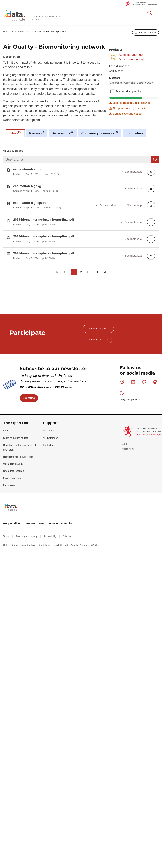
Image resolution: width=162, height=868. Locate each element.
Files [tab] (15, 133)
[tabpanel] (81, 220)
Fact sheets (9, 482)
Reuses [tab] (37, 133)
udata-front (128, 446)
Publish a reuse (95, 337)
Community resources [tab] (100, 133)
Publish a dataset (96, 326)
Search (155, 160)
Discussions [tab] (63, 133)
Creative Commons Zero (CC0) (131, 83)
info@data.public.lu (130, 397)
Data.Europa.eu (35, 521)
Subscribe (29, 395)
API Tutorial (49, 428)
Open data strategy (13, 461)
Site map (68, 533)
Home (7, 32)
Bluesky (123, 379)
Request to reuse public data (18, 454)
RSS (123, 390)
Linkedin (134, 379)
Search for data (150, 13)
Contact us (48, 442)
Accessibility (51, 533)
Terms (7, 533)
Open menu (157, 13)
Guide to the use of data (16, 435)
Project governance (13, 475)
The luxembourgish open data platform (46, 18)
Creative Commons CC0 (83, 542)
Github (156, 379)
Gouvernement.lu (60, 521)
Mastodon (145, 379)
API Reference (50, 435)
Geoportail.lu (12, 521)
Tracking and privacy (27, 533)
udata (125, 441)
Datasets (20, 32)
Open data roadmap (14, 468)
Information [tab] (134, 133)
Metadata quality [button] (112, 91)
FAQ (5, 428)
